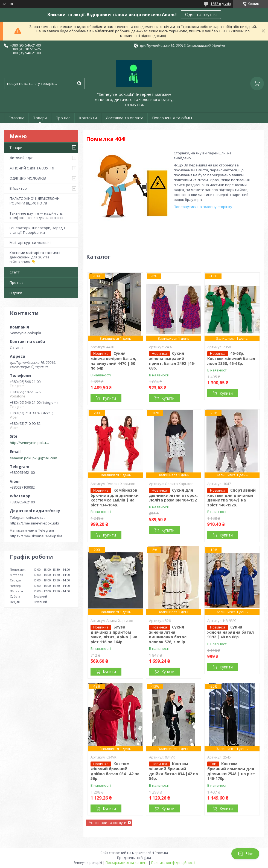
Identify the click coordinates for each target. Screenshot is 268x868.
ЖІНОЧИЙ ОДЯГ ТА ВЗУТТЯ (32, 168)
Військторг (19, 188)
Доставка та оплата (124, 118)
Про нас (63, 118)
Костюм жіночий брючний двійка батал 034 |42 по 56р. (115, 771)
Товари (40, 118)
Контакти (88, 118)
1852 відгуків (221, 4)
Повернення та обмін (172, 118)
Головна (16, 118)
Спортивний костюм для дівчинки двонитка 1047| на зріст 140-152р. (231, 498)
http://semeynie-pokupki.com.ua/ (30, 443)
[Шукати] (79, 83)
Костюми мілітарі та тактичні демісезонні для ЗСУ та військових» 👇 (35, 257)
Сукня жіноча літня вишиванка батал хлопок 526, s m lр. (168, 634)
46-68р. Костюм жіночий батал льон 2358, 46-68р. (231, 358)
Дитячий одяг (21, 158)
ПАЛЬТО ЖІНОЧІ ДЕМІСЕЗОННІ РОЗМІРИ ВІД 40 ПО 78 (35, 201)
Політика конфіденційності (173, 863)
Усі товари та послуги (108, 823)
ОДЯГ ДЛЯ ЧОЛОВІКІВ (28, 178)
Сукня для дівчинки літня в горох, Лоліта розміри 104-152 (173, 495)
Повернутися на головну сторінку (203, 207)
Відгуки (16, 293)
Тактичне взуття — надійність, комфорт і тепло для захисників (37, 215)
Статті (15, 272)
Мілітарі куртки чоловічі (30, 243)
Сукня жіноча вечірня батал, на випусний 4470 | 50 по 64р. (113, 361)
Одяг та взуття (201, 15)
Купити (109, 398)
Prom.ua (161, 853)
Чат (245, 854)
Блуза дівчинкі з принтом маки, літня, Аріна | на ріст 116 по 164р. (114, 634)
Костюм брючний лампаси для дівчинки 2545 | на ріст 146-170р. (231, 771)
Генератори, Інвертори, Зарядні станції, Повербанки (38, 230)
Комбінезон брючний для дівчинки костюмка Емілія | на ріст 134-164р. (115, 498)
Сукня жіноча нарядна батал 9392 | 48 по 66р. (231, 632)
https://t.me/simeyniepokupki (34, 523)
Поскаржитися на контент (127, 863)
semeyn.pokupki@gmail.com (33, 458)
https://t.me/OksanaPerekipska (36, 536)
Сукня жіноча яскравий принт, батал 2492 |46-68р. (172, 361)
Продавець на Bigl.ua (134, 858)
